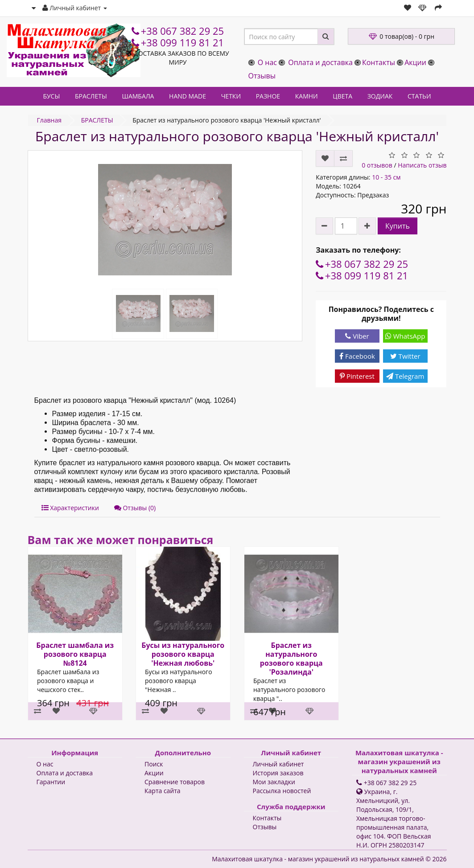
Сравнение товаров (175, 782)
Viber (357, 336)
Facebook (357, 356)
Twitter (405, 356)
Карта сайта (163, 791)
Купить (398, 226)
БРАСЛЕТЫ (91, 96)
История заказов (278, 773)
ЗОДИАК (380, 96)
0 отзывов (377, 165)
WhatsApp (405, 336)
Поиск (154, 764)
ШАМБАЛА (138, 96)
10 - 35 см (386, 177)
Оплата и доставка (320, 62)
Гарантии (51, 782)
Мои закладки (274, 782)
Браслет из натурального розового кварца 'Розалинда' (291, 659)
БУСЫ (51, 96)
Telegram (405, 376)
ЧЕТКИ (231, 96)
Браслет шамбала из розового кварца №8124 (75, 654)
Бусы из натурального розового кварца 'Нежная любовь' (183, 654)
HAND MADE (188, 96)
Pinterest (357, 376)
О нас (267, 62)
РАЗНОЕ (268, 96)
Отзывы (262, 76)
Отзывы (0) (135, 508)
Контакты (379, 62)
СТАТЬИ (419, 96)
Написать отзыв (422, 165)
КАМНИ (307, 96)
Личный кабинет (278, 764)
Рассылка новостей (282, 791)
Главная (49, 120)
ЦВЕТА (342, 96)
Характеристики (70, 508)
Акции (415, 62)
